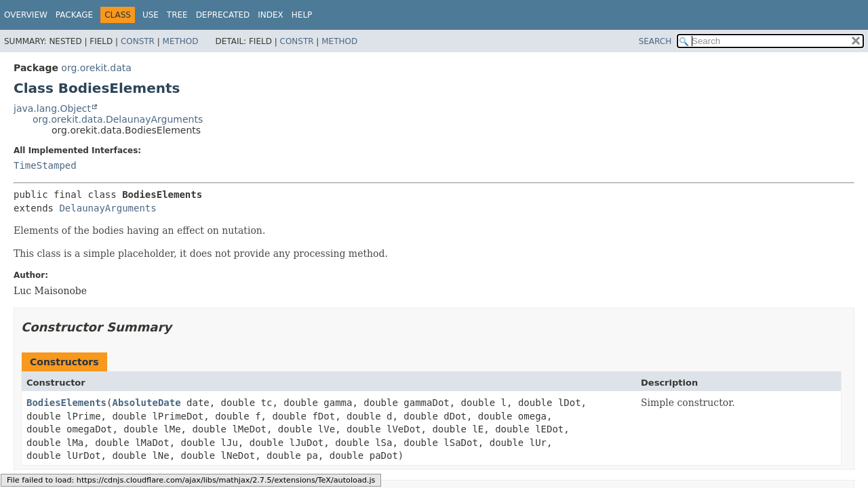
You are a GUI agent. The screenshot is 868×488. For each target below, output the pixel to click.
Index (271, 15)
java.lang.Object (52, 108)
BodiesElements (66, 403)
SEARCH (655, 41)
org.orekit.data (96, 68)
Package (74, 15)
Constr (138, 41)
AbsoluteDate (146, 403)
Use (151, 15)
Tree (177, 15)
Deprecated (223, 15)
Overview (26, 15)
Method (181, 41)
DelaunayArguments (107, 208)
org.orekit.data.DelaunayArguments (118, 119)
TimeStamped (45, 165)
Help (302, 15)
